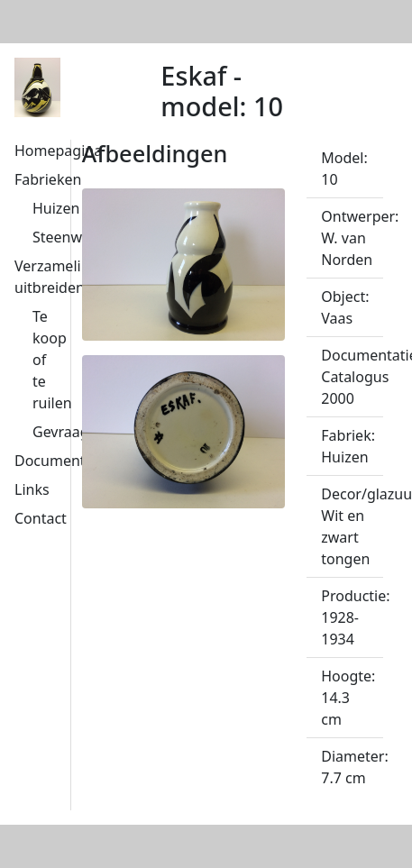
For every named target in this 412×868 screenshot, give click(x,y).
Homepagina (58, 151)
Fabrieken (48, 179)
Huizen (56, 208)
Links (32, 489)
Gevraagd (65, 432)
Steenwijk (65, 237)
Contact (41, 518)
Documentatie (62, 461)
